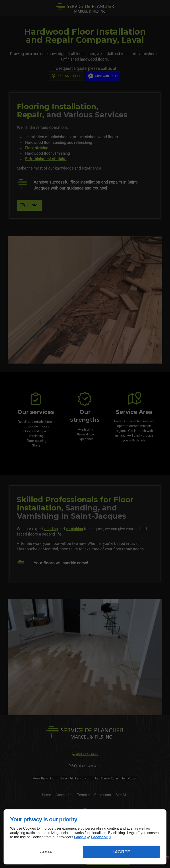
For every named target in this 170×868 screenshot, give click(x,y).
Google (80, 837)
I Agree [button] (121, 852)
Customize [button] (46, 852)
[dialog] (85, 837)
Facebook (99, 837)
